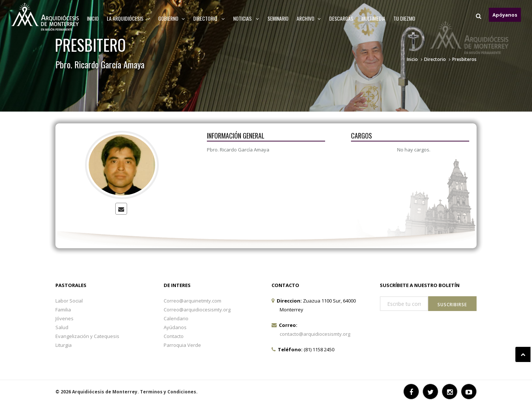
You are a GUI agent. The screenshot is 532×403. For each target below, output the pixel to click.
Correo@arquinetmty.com (192, 301)
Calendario (176, 318)
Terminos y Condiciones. (169, 392)
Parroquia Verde (182, 345)
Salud (62, 327)
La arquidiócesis (128, 18)
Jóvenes (64, 318)
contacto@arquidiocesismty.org (315, 334)
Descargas (341, 18)
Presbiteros (464, 59)
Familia (63, 310)
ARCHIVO (309, 18)
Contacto (174, 336)
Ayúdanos (175, 327)
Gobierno (172, 18)
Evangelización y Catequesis (87, 336)
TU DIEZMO (404, 18)
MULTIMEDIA (373, 18)
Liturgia (64, 345)
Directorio (209, 18)
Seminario (278, 18)
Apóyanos (505, 15)
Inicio (93, 18)
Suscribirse (452, 305)
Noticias (246, 18)
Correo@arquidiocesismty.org (197, 310)
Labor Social (69, 301)
